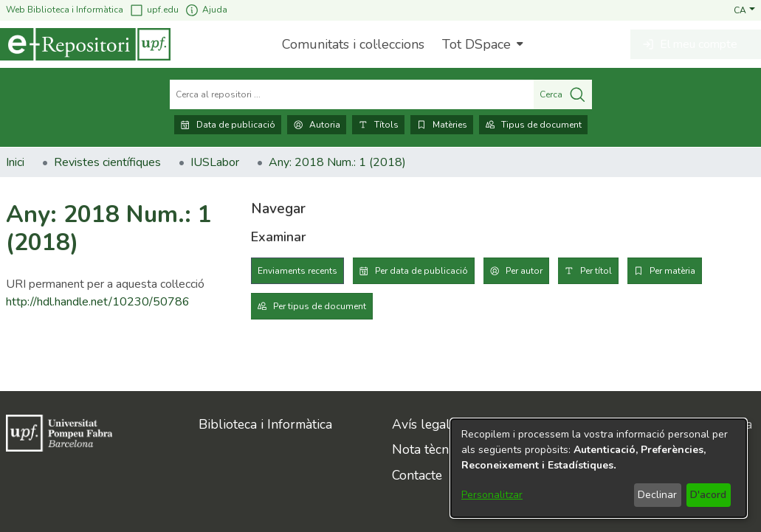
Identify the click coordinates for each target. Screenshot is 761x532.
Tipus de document (533, 125)
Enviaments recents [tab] (297, 271)
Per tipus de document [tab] (320, 306)
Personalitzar (492, 495)
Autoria (317, 125)
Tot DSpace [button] (476, 44)
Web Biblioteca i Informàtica (65, 10)
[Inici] (85, 44)
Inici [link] (15, 162)
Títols (378, 125)
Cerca (563, 94)
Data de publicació (228, 125)
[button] (744, 10)
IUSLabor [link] (215, 162)
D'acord (708, 495)
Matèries (442, 125)
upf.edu (154, 10)
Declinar (657, 495)
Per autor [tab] (524, 271)
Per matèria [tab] (672, 271)
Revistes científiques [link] (107, 162)
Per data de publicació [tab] (421, 271)
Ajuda (206, 10)
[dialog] (599, 468)
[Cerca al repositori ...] (352, 94)
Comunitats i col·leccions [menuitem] (353, 44)
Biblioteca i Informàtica (265, 424)
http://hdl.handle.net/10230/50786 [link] (98, 302)
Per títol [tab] (596, 271)
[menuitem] (481, 44)
